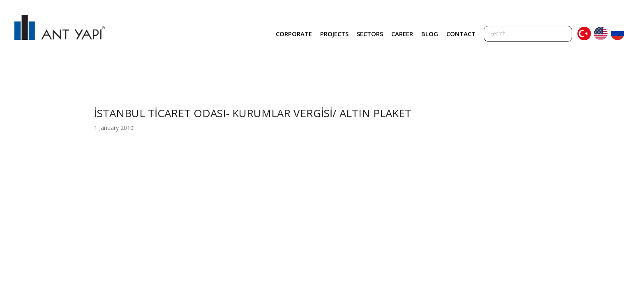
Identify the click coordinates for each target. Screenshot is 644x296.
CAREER (402, 34)
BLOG (430, 34)
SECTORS (370, 34)
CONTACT (461, 34)
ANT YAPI (60, 34)
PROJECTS (334, 34)
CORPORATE (294, 34)
